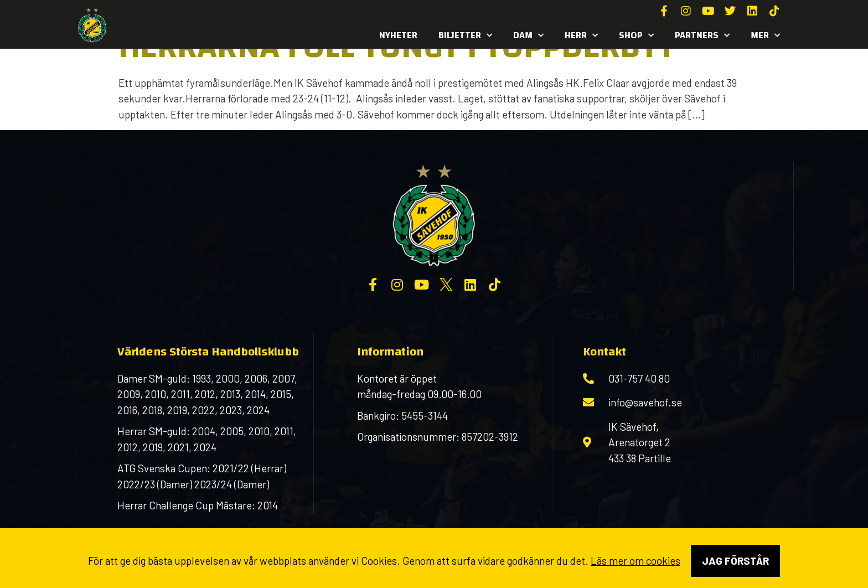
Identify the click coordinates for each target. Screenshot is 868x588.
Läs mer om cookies (635, 561)
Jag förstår (735, 561)
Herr (581, 35)
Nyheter (398, 35)
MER (765, 35)
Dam (528, 35)
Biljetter (465, 35)
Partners (702, 35)
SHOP (636, 35)
